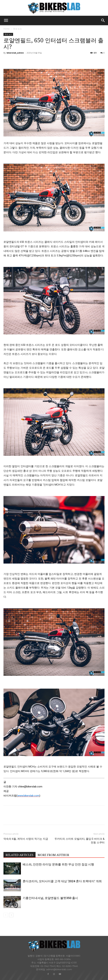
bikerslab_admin (15, 53)
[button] (6, 20)
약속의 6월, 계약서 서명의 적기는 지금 (26, 839)
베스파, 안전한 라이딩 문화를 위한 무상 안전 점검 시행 (58, 864)
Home (7, 29)
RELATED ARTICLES (20, 855)
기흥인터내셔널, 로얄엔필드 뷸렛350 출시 (50, 898)
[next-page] (11, 915)
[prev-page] (6, 915)
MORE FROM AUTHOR (53, 855)
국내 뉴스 (17, 29)
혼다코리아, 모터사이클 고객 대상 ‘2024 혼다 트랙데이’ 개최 (62, 881)
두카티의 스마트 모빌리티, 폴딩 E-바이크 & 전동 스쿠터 (80, 841)
